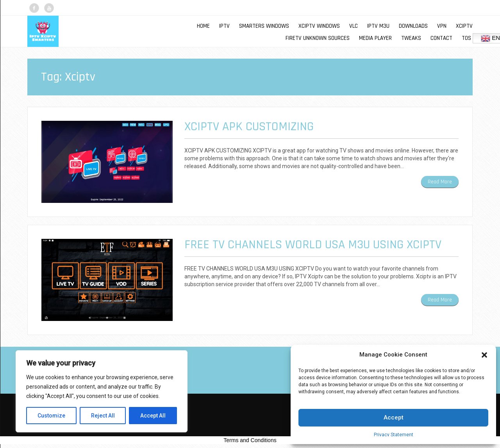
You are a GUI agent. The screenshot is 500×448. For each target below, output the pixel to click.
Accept (394, 418)
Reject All (103, 416)
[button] (484, 355)
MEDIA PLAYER (375, 38)
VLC (354, 26)
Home (203, 26)
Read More (440, 182)
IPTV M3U (378, 26)
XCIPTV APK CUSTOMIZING (249, 126)
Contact (441, 38)
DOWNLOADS (413, 26)
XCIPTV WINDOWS (319, 26)
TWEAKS (411, 38)
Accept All (153, 416)
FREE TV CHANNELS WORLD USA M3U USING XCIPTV (313, 245)
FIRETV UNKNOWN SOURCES (318, 38)
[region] (102, 391)
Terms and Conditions (250, 440)
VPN (442, 26)
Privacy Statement (394, 435)
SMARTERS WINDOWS (264, 26)
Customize (51, 416)
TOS (466, 38)
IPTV (224, 26)
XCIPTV (464, 26)
